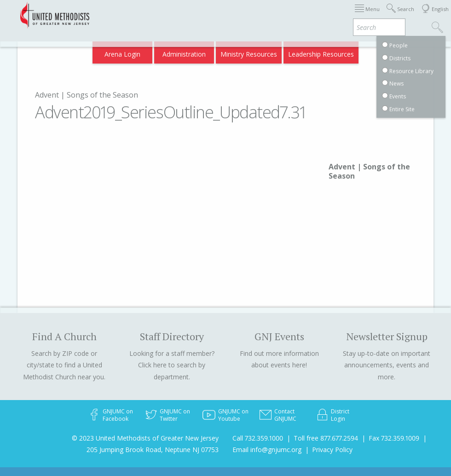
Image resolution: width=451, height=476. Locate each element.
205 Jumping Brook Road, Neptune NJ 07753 (153, 450)
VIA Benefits (332, 51)
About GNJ (290, 15)
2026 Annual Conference (126, 15)
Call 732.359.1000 (258, 438)
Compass (372, 51)
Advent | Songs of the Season (87, 95)
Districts (326, 15)
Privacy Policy (332, 450)
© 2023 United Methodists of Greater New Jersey (145, 438)
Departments (366, 15)
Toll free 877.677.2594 (326, 438)
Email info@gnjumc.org (267, 450)
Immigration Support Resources (219, 15)
